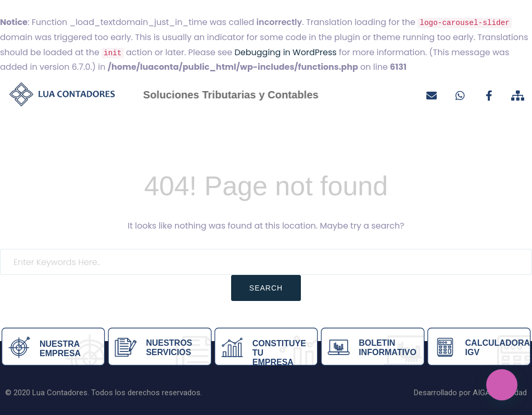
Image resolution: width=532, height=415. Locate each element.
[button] (502, 385)
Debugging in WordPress (285, 52)
